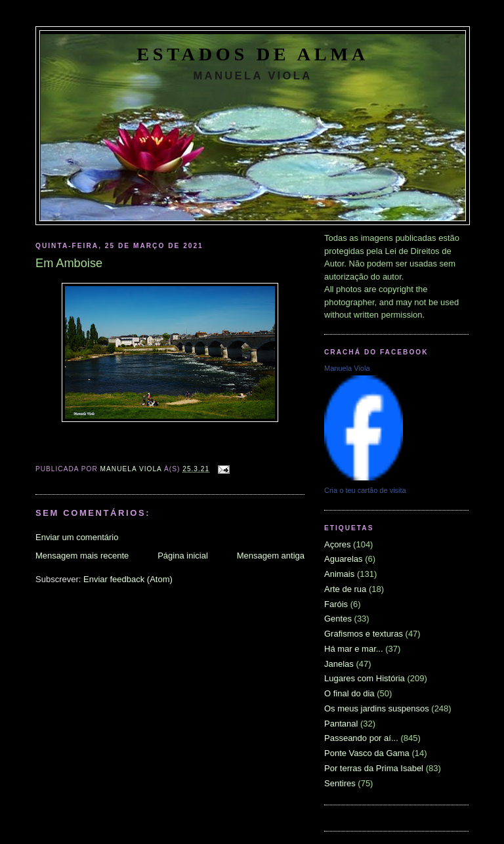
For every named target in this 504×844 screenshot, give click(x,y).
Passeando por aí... (361, 738)
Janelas (339, 664)
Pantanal (341, 724)
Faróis (336, 604)
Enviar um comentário (77, 537)
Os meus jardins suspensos (377, 708)
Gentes (338, 619)
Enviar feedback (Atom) (128, 579)
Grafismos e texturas (364, 634)
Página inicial (183, 556)
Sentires (340, 783)
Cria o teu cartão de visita (365, 490)
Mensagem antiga (271, 556)
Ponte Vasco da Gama (367, 753)
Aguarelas (344, 559)
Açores (337, 544)
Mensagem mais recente (82, 556)
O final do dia (349, 693)
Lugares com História (365, 678)
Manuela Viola (347, 368)
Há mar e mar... (354, 649)
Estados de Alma (253, 54)
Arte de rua (345, 589)
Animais (339, 574)
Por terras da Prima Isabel (374, 768)
